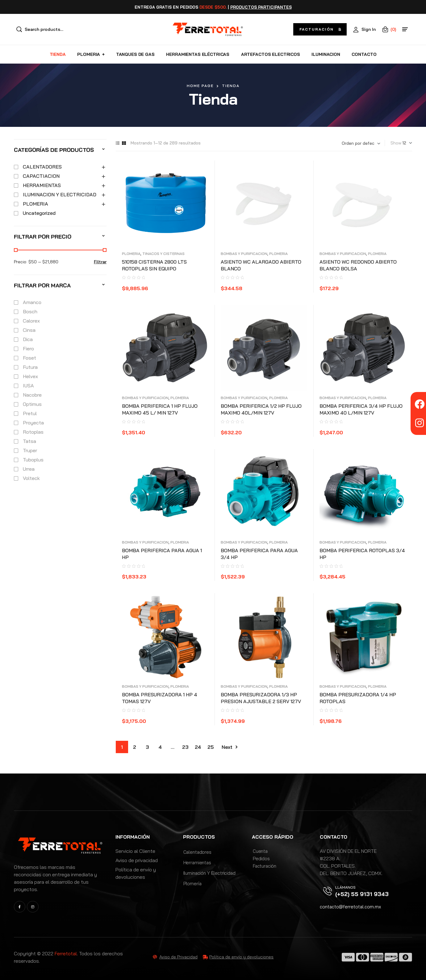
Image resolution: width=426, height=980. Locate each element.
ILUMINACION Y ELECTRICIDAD (60, 194)
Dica (28, 339)
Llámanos (345, 887)
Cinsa (29, 330)
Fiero (28, 348)
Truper (30, 450)
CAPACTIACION (41, 176)
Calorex (31, 321)
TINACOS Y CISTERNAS (163, 254)
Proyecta (33, 423)
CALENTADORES (42, 167)
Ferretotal (66, 953)
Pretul (30, 413)
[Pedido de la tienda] (361, 143)
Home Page (200, 86)
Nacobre (32, 395)
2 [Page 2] (135, 747)
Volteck (31, 478)
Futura (30, 367)
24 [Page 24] (198, 747)
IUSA (28, 386)
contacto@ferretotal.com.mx (350, 907)
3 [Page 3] (147, 747)
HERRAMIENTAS (42, 185)
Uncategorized (39, 213)
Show (396, 143)
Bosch (30, 311)
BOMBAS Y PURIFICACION (244, 254)
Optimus (32, 404)
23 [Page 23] (185, 747)
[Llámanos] (328, 891)
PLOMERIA (131, 254)
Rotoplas (33, 432)
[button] (320, 29)
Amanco (32, 302)
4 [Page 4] (160, 747)
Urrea (29, 469)
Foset (29, 358)
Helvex (30, 376)
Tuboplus (33, 460)
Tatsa (29, 441)
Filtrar (100, 262)
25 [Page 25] (211, 747)
